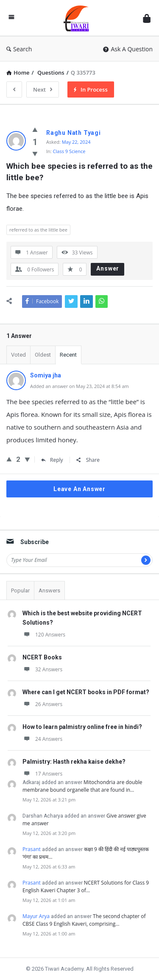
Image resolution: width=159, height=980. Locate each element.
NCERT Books (42, 657)
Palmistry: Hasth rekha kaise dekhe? (74, 762)
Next (43, 89)
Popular (20, 591)
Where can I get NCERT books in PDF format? (86, 692)
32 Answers (42, 669)
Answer (108, 268)
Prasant (32, 849)
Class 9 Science (69, 151)
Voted (18, 355)
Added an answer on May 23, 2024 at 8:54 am (79, 386)
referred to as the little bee (38, 230)
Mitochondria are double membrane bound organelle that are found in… (82, 786)
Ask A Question (128, 49)
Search (19, 49)
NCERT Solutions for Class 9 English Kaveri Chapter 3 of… (86, 886)
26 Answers (42, 704)
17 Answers (42, 774)
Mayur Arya (36, 916)
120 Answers (44, 635)
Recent (68, 355)
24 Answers (42, 739)
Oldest (43, 355)
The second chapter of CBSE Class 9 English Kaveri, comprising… (84, 920)
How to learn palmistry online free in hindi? (82, 727)
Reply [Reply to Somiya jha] (52, 460)
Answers (49, 591)
